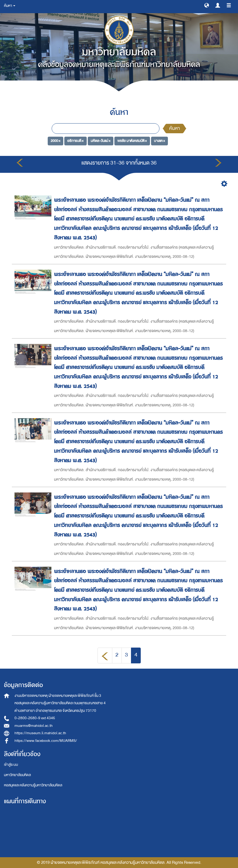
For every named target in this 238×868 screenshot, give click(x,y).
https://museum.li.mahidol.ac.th (40, 733)
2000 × (55, 141)
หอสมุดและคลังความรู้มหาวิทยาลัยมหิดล (33, 785)
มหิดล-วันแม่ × (101, 141)
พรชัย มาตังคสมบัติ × (132, 141)
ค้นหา (174, 128)
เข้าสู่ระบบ (11, 765)
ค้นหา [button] (10, 6)
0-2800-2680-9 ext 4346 (35, 718)
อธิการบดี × (75, 141)
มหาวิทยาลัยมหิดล (17, 775)
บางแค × (159, 141)
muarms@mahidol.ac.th (34, 726)
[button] (207, 5)
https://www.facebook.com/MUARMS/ (46, 741)
